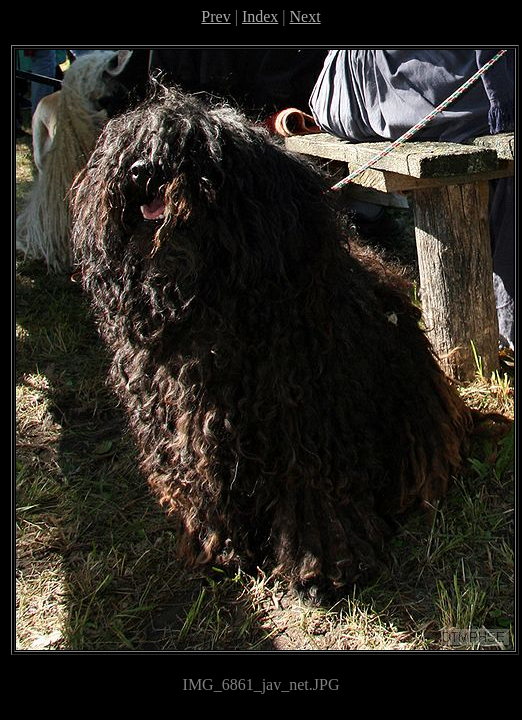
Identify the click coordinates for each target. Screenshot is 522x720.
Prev (215, 16)
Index (260, 16)
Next (305, 16)
